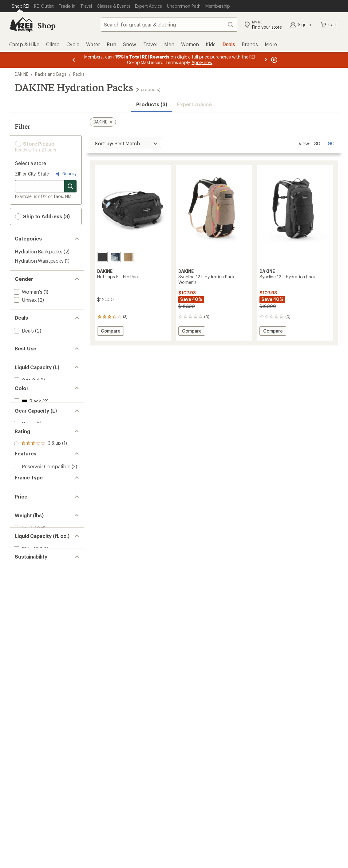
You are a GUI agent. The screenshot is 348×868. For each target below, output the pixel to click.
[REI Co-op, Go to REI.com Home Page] (21, 25)
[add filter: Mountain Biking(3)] (35, 361)
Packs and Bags (51, 74)
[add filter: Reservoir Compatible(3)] (42, 562)
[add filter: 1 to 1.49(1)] (26, 678)
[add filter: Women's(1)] (28, 292)
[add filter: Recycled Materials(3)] (38, 755)
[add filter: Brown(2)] (28, 447)
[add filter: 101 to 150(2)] (28, 724)
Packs (79, 74)
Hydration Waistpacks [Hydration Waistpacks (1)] (39, 261)
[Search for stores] (70, 186)
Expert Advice (194, 104)
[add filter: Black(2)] (27, 431)
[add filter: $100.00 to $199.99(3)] (39, 647)
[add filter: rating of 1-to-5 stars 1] (41, 532)
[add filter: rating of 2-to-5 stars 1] (41, 524)
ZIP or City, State (32, 174)
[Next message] (266, 60)
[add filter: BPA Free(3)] (27, 570)
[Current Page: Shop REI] (20, 6)
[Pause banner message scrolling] (274, 60)
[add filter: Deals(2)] (23, 331)
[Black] (102, 257)
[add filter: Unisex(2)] (25, 300)
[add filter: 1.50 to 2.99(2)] (31, 686)
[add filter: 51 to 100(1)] (28, 716)
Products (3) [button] (152, 104)
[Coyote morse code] (128, 257)
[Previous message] (74, 60)
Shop (46, 25)
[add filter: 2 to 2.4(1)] (26, 392)
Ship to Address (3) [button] (42, 216)
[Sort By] (125, 143)
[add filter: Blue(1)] (26, 439)
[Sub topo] (115, 257)
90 (331, 143)
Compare (110, 332)
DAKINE (22, 74)
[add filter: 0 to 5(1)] (24, 478)
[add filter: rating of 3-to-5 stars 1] (41, 516)
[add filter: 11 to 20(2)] (26, 486)
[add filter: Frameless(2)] (29, 616)
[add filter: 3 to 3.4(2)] (26, 400)
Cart (328, 25)
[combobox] (169, 25)
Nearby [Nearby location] (65, 174)
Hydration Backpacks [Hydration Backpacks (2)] (39, 251)
